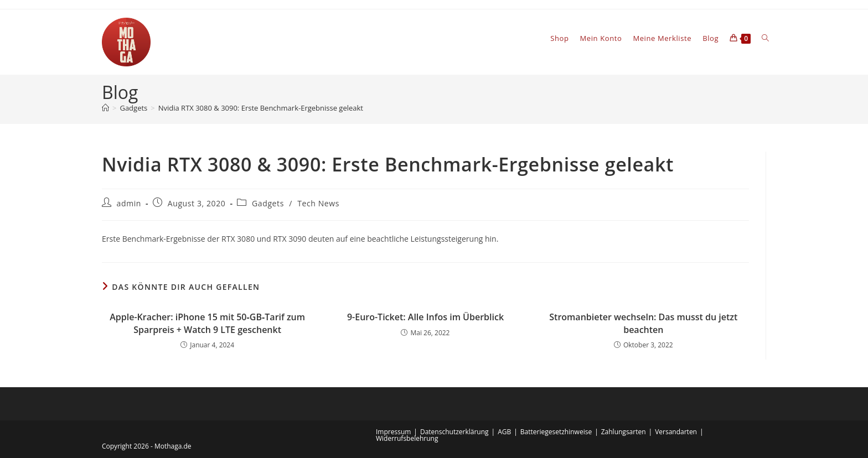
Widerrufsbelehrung (407, 438)
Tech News (318, 203)
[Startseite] (105, 108)
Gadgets (268, 203)
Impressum (393, 432)
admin (129, 203)
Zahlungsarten (624, 432)
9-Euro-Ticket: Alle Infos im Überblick (425, 317)
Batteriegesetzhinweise (556, 432)
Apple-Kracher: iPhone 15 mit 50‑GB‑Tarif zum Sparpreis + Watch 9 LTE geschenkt (207, 323)
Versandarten (676, 432)
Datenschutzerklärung (454, 432)
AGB (504, 432)
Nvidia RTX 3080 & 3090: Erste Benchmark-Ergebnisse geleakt (261, 108)
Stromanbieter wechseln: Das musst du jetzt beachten (643, 323)
